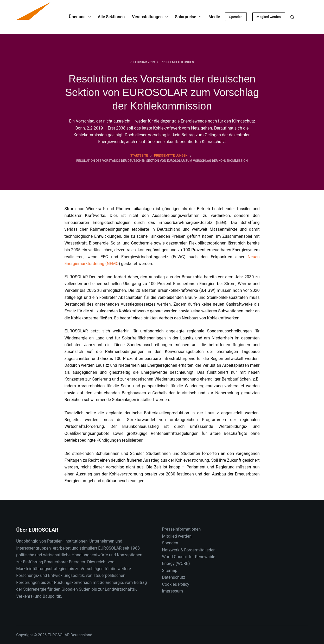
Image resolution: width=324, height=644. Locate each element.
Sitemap (170, 571)
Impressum (173, 591)
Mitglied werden (269, 17)
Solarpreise (189, 17)
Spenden (236, 17)
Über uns (81, 17)
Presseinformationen (182, 529)
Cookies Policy (176, 584)
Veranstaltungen (151, 17)
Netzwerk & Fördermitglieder (188, 550)
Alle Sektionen (111, 17)
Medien (219, 17)
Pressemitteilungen (177, 62)
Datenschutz (174, 577)
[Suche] (292, 17)
